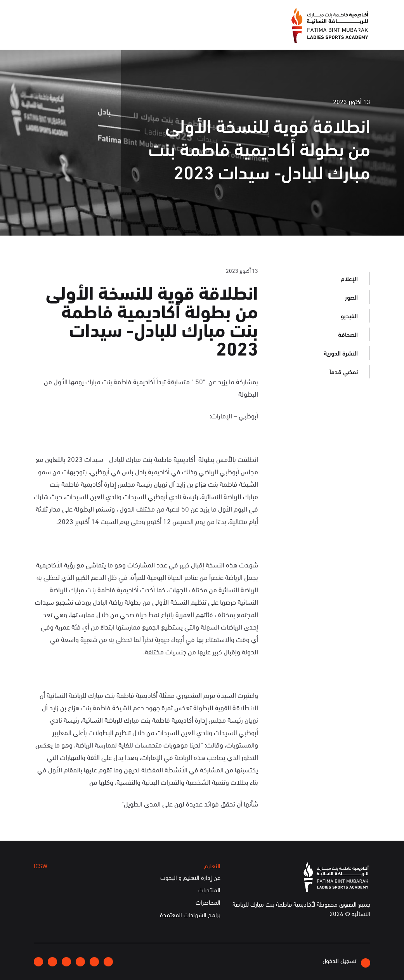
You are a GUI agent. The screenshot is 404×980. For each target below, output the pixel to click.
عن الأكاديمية (238, 34)
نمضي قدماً (344, 371)
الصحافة (348, 334)
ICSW (106, 34)
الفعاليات (167, 34)
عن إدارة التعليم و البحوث (190, 878)
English (65, 14)
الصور (351, 297)
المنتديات (209, 890)
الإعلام (200, 34)
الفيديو (349, 315)
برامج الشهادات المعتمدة (190, 915)
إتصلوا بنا (95, 14)
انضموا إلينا (129, 14)
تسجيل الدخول (346, 962)
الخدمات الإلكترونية (62, 34)
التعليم (134, 34)
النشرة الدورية (341, 353)
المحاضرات (208, 902)
